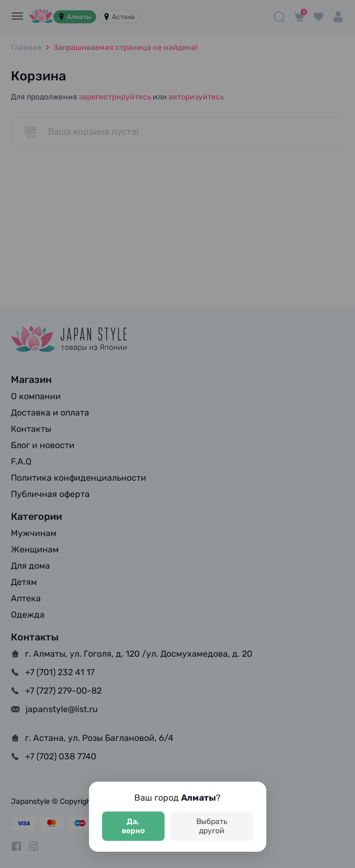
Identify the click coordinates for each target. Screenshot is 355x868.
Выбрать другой (212, 826)
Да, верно (133, 826)
